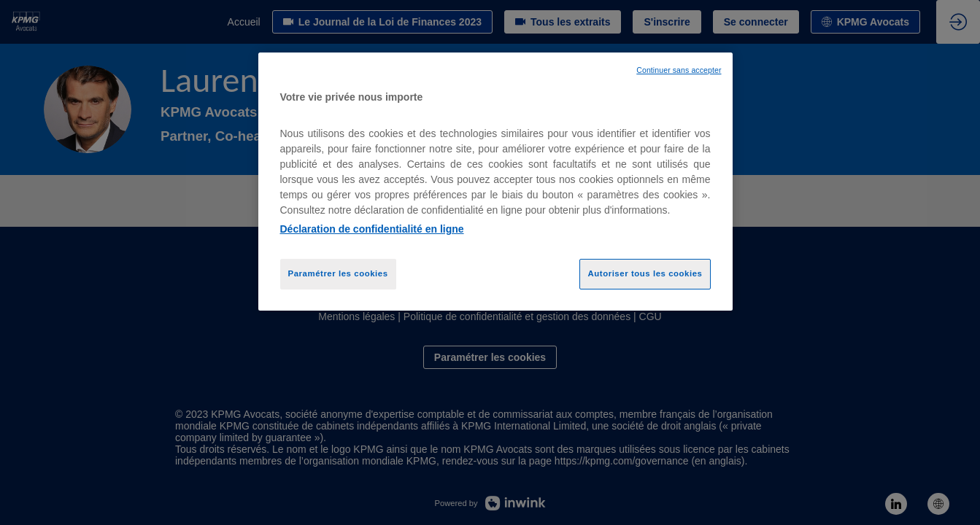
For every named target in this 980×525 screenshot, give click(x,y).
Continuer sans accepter (679, 70)
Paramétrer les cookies (338, 273)
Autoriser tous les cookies (645, 273)
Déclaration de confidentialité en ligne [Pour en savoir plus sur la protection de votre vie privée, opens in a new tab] (372, 229)
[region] (495, 182)
